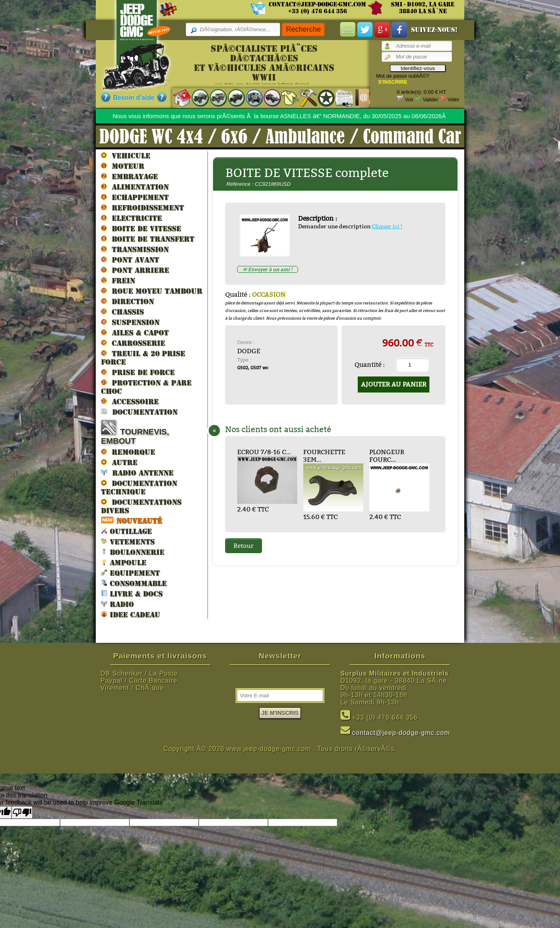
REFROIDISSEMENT (142, 207)
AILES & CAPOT (135, 332)
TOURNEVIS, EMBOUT (135, 433)
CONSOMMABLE (134, 583)
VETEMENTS (128, 541)
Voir (409, 100)
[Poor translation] (22, 812)
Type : (244, 360)
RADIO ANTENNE (137, 472)
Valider (430, 100)
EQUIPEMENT (130, 573)
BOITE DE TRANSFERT (148, 239)
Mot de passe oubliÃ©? (403, 76)
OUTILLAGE (126, 531)
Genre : (246, 342)
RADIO (117, 604)
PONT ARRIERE (135, 270)
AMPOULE (124, 562)
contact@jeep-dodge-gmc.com (317, 4)
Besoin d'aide (134, 98)
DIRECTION (127, 301)
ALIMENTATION (135, 187)
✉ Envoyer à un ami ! (268, 269)
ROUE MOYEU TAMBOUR (152, 291)
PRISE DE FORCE (138, 372)
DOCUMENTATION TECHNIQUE (139, 487)
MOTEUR (123, 166)
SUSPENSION (130, 322)
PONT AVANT (130, 260)
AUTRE (119, 462)
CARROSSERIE (133, 343)
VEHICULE (126, 155)
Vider (453, 100)
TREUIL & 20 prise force (143, 357)
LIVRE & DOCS (132, 593)
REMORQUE (128, 452)
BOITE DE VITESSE (141, 228)
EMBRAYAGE (129, 176)
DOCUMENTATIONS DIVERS (141, 506)
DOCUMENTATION (139, 412)
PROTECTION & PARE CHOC (146, 387)
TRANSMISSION (135, 249)
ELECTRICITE (131, 218)
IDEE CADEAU (131, 614)
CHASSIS (122, 312)
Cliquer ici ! (387, 226)
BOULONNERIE (133, 552)
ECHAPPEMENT (135, 197)
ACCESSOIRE (130, 401)
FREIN (118, 280)
